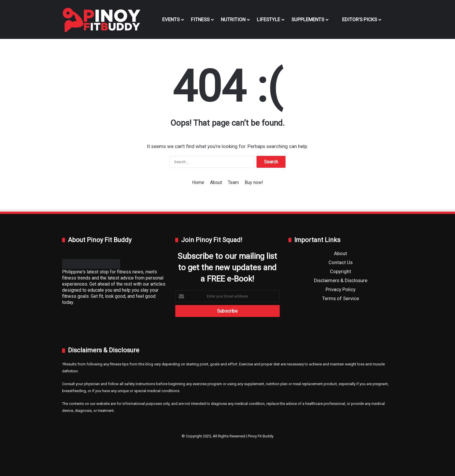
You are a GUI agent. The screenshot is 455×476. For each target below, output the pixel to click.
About (216, 182)
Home (198, 182)
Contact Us (341, 262)
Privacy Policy (341, 289)
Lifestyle (268, 19)
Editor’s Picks (356, 19)
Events (171, 19)
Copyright (341, 271)
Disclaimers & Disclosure (341, 280)
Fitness (200, 19)
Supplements (308, 19)
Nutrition (233, 19)
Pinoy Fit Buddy (261, 436)
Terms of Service (341, 298)
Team (233, 182)
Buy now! (254, 182)
